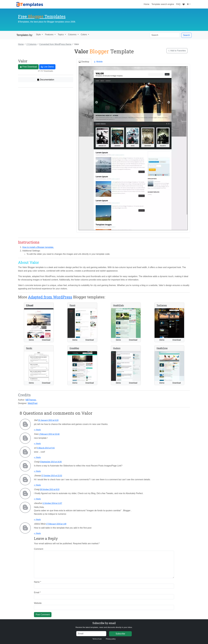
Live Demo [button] (47, 67)
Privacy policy (111, 639)
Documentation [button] (46, 80)
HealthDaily (119, 305)
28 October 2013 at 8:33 (50, 489)
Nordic (29, 348)
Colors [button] (84, 35)
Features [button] (49, 35)
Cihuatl (30, 305)
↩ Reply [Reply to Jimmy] (37, 485)
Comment (39, 549)
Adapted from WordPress (50, 297)
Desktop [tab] (84, 62)
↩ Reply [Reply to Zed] (37, 430)
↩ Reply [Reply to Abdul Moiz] (37, 533)
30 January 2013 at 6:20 (48, 420)
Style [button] (39, 35)
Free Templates (42, 16)
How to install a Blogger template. (38, 247)
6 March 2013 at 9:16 (46, 448)
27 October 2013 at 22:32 (52, 476)
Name (37, 582)
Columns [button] (73, 35)
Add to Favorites (177, 51)
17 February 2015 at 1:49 (56, 524)
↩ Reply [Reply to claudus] (37, 519)
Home (147, 4)
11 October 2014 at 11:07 (52, 503)
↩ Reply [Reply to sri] (37, 457)
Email (37, 592)
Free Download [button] (28, 67)
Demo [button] (31, 340)
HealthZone (162, 348)
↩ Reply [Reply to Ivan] (37, 444)
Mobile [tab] (98, 62)
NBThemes (31, 400)
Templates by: (25, 35)
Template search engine (163, 4)
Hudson (117, 348)
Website (38, 603)
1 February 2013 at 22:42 (49, 434)
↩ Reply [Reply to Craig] (37, 471)
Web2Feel (33, 403)
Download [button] (46, 340)
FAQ (178, 4)
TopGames (162, 305)
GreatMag (74, 348)
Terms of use (97, 639)
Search (186, 35)
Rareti (72, 305)
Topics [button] (61, 35)
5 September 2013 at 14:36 (51, 462)
